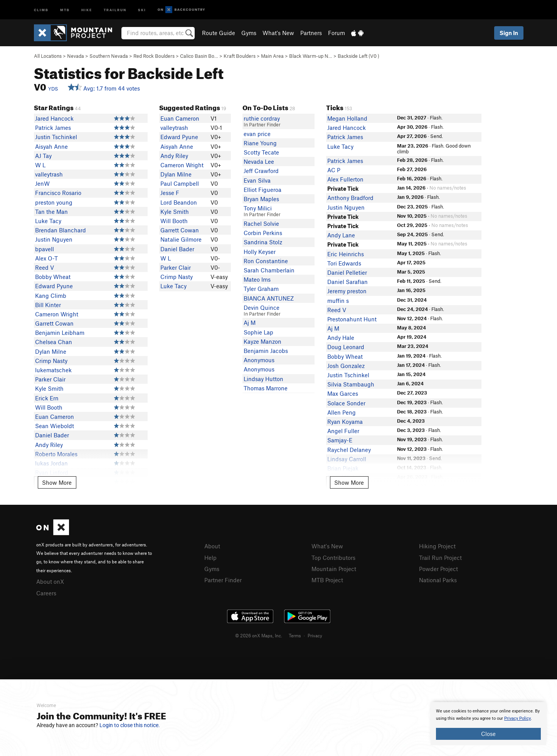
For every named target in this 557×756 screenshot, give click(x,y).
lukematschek (53, 370)
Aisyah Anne (51, 146)
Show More (57, 482)
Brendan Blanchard (61, 230)
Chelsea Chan (54, 342)
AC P (334, 170)
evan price (257, 134)
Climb (41, 9)
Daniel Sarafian (347, 282)
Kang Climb (51, 296)
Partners (311, 33)
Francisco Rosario (58, 193)
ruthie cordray (262, 118)
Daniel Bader (52, 435)
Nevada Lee (259, 161)
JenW (42, 183)
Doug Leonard (346, 347)
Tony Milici (258, 208)
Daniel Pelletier (347, 272)
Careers (46, 593)
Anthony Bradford (350, 198)
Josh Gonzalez (346, 366)
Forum (337, 33)
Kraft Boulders (240, 56)
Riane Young (260, 143)
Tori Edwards (344, 263)
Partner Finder (223, 580)
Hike (87, 9)
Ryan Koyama (345, 422)
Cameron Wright (57, 314)
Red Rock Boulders (154, 56)
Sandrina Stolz (263, 242)
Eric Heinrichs (346, 254)
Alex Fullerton (345, 179)
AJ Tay (43, 156)
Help (210, 558)
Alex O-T (46, 258)
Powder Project (438, 569)
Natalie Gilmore (181, 239)
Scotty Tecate (261, 152)
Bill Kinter (48, 305)
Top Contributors (333, 558)
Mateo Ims (257, 279)
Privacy (315, 635)
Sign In (509, 33)
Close (488, 734)
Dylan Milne (51, 351)
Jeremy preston (347, 291)
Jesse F (170, 193)
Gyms (249, 33)
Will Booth (49, 407)
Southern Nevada (109, 56)
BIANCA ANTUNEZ (269, 298)
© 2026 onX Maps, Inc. (259, 635)
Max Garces (343, 393)
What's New (278, 33)
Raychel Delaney (349, 450)
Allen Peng (342, 412)
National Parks (438, 580)
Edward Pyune (54, 286)
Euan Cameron (55, 417)
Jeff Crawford (261, 171)
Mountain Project (334, 569)
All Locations (48, 56)
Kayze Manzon (263, 341)
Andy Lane (341, 235)
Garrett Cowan (54, 323)
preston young (54, 202)
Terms (295, 635)
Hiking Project (437, 546)
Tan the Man (51, 212)
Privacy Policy (517, 718)
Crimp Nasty (51, 361)
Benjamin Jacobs (266, 351)
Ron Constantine (266, 261)
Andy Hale (341, 338)
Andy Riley (49, 445)
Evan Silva (257, 180)
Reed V (45, 267)
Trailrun (115, 9)
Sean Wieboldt (55, 426)
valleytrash (49, 174)
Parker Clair (50, 379)
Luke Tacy (48, 221)
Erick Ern (47, 398)
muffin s (338, 301)
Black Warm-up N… (311, 56)
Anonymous (259, 360)
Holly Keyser (260, 252)
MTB (65, 9)
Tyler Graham (261, 289)
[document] (488, 724)
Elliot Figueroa (263, 190)
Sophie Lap (258, 332)
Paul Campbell (180, 183)
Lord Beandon (179, 202)
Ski (142, 9)
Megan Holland (347, 118)
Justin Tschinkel (56, 137)
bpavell (45, 249)
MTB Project (327, 580)
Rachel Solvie (261, 223)
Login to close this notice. (130, 725)
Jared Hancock (54, 118)
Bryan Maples (261, 199)
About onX (50, 581)
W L (40, 165)
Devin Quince (262, 307)
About (212, 546)
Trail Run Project (440, 558)
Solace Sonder (346, 403)
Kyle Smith (49, 388)
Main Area (272, 56)
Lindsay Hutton (263, 379)
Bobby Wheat (53, 277)
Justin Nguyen (54, 239)
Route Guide (219, 33)
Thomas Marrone (266, 388)
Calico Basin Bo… (199, 56)
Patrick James (53, 128)
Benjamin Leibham (60, 333)
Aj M (250, 323)
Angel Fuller (343, 431)
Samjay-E (340, 440)
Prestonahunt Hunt (352, 319)
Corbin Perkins (263, 233)
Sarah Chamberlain (269, 270)
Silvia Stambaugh (351, 384)
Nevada (76, 56)
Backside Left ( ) (358, 56)
